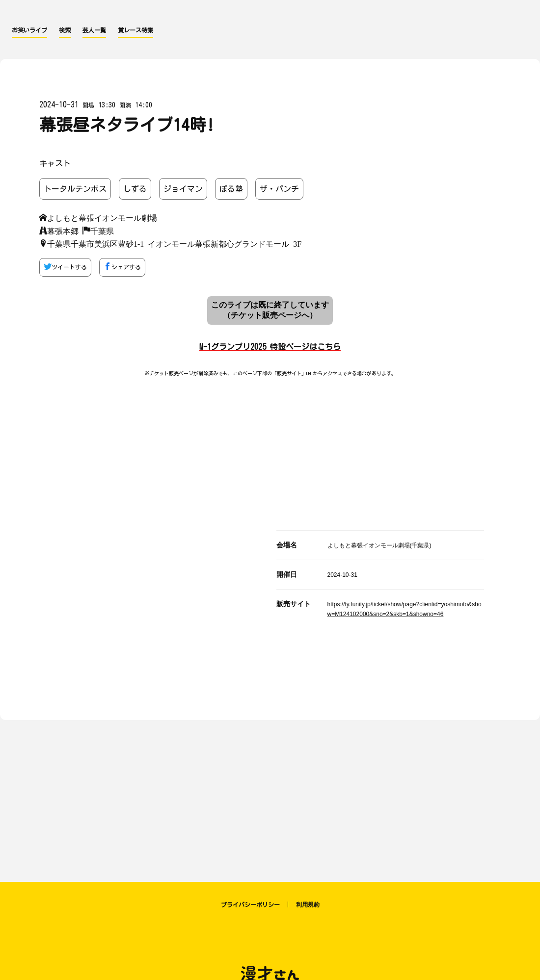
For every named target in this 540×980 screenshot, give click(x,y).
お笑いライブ (29, 30)
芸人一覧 (94, 30)
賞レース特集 (135, 30)
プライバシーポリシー (250, 904)
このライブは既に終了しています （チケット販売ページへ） (270, 310)
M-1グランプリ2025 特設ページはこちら (270, 347)
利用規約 (308, 904)
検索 (65, 30)
